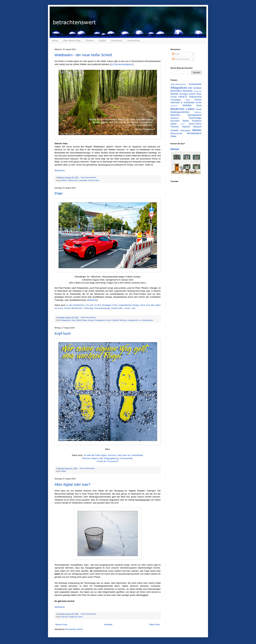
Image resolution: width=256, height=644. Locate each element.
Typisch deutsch (192, 127)
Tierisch (175, 127)
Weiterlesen (60, 171)
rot (140, 320)
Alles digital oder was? (72, 484)
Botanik (174, 94)
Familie (174, 97)
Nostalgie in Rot (110, 305)
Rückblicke (197, 121)
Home (55, 41)
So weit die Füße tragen (95, 455)
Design (91, 320)
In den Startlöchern (76, 305)
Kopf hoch (63, 334)
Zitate (97, 180)
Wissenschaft (176, 133)
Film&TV (183, 97)
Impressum (117, 41)
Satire (174, 124)
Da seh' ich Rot (93, 305)
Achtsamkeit (195, 84)
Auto (73, 320)
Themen (90, 41)
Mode (199, 106)
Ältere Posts (155, 625)
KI (182, 103)
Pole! (59, 194)
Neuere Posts (61, 625)
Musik (199, 109)
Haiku (188, 100)
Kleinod (175, 149)
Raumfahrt (175, 121)
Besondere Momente (181, 91)
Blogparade (197, 91)
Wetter (197, 130)
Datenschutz (134, 41)
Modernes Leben (76, 617)
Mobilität (116, 320)
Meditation (174, 106)
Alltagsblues (66, 320)
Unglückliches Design (129, 305)
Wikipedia (92, 300)
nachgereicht (133, 320)
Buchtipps (184, 94)
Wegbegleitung (111, 458)
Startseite (108, 625)
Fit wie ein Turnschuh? (108, 461)
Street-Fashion (195, 124)
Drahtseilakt (137, 455)
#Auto (127, 308)
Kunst (198, 102)
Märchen (198, 112)
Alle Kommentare (181, 59)
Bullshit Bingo (82, 320)
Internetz (65, 617)
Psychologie (195, 118)
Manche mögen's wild (93, 458)
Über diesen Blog (72, 41)
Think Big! (89, 308)
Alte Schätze (195, 88)
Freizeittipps (176, 100)
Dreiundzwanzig (102, 308)
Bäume (64, 180)
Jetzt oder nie (124, 455)
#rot (134, 308)
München (124, 320)
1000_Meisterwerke (178, 84)
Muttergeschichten (180, 112)
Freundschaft (126, 458)
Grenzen (112, 455)
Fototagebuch (100, 320)
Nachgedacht (195, 115)
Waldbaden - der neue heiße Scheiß (83, 55)
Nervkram (175, 118)
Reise (186, 121)
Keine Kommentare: (89, 177)
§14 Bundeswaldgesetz (122, 64)
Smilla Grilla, (117, 308)
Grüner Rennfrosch (73, 308)
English (102, 41)
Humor (109, 320)
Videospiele (185, 131)
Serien (183, 124)
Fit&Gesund (73, 180)
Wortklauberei (148, 320)
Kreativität (189, 102)
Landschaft (83, 180)
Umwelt (91, 180)
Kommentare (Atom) (74, 629)
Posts (176, 54)
